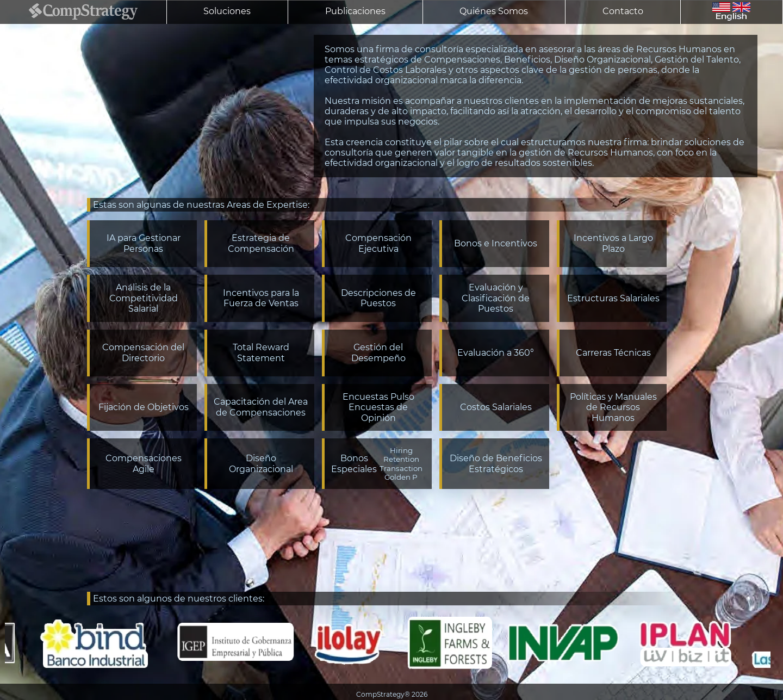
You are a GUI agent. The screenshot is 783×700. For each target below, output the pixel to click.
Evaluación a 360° (496, 353)
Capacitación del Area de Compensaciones (261, 407)
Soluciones (227, 11)
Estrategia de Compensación (261, 243)
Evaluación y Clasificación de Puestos (496, 298)
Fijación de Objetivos (144, 407)
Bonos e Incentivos (496, 243)
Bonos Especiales (378, 464)
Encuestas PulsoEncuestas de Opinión (378, 407)
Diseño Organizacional (261, 464)
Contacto (623, 11)
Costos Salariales (496, 407)
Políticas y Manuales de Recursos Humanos (613, 407)
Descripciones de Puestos (378, 298)
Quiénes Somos (494, 11)
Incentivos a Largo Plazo (613, 243)
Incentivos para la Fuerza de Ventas (261, 298)
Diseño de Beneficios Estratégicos (496, 464)
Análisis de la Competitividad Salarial (144, 298)
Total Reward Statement (261, 353)
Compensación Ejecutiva (378, 243)
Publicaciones (355, 11)
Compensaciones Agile (144, 464)
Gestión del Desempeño (378, 353)
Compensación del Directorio (143, 353)
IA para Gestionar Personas (144, 243)
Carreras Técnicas (613, 353)
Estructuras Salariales (613, 298)
